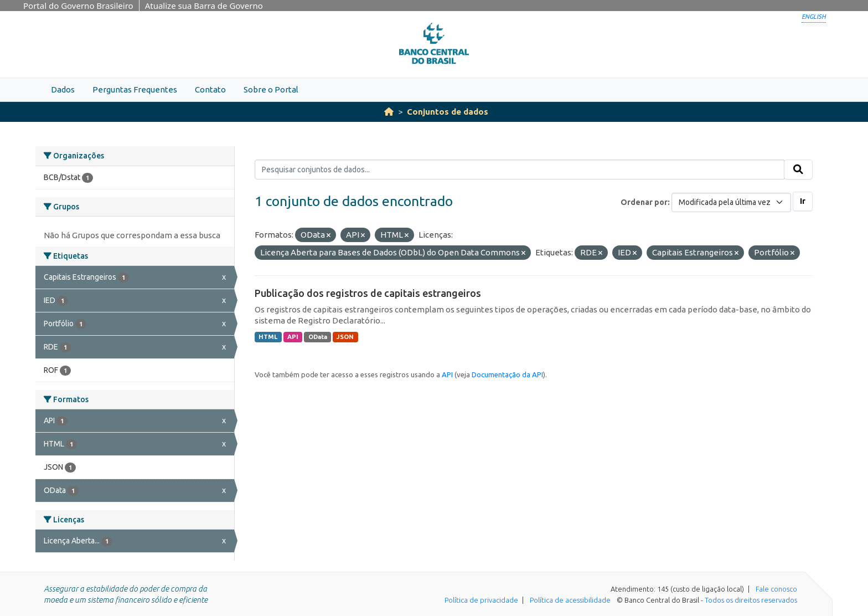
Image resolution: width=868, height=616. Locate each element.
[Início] (389, 112)
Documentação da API (507, 374)
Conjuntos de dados (448, 112)
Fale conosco (776, 589)
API (293, 337)
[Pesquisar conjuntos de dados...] (520, 170)
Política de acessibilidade (570, 600)
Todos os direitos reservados (751, 600)
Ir (803, 201)
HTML (268, 337)
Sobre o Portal (271, 89)
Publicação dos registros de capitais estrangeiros (368, 293)
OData (318, 337)
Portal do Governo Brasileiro (78, 6)
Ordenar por (644, 202)
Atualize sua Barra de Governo (204, 6)
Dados (63, 89)
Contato (210, 89)
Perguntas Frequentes (135, 89)
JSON (345, 337)
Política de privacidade (481, 600)
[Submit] (798, 170)
